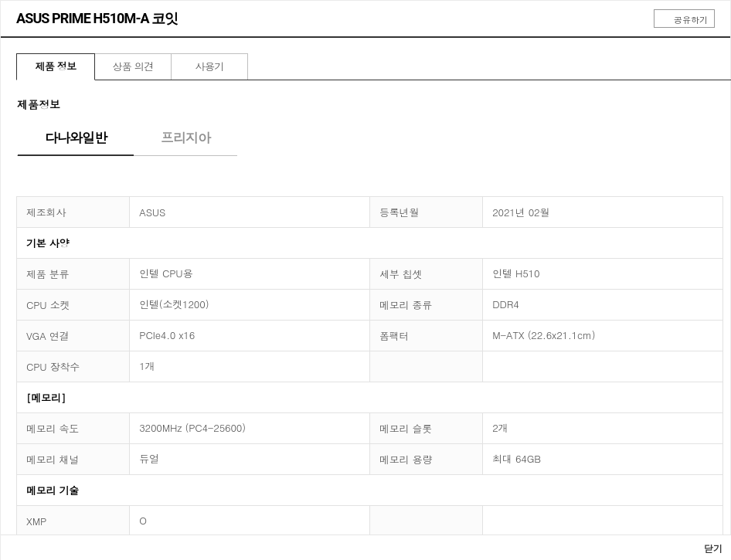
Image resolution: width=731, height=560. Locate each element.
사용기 (209, 66)
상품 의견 (133, 66)
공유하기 (684, 20)
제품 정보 (55, 66)
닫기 (708, 548)
